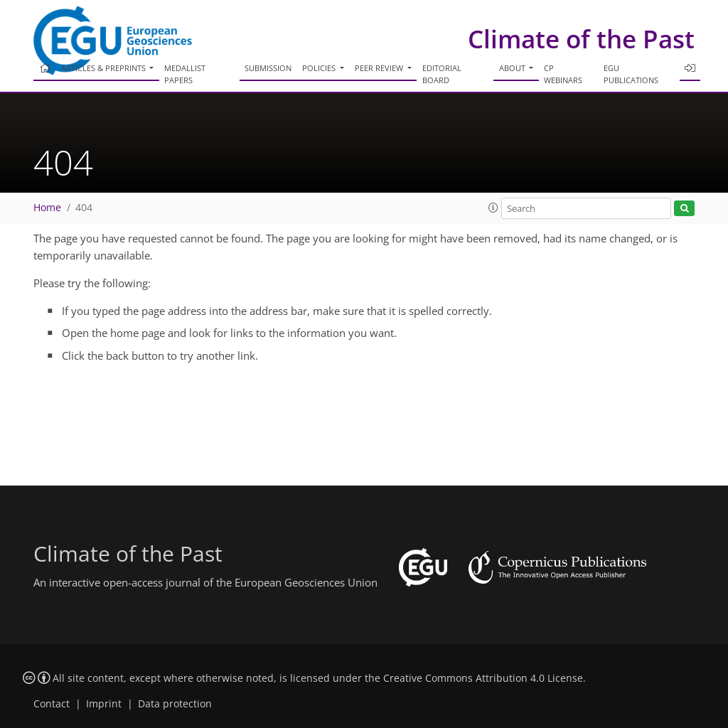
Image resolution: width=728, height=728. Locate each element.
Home (47, 208)
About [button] (513, 68)
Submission (268, 68)
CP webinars (563, 74)
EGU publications (631, 74)
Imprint (104, 704)
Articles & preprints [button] (105, 68)
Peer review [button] (380, 68)
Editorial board (442, 74)
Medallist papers (185, 74)
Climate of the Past (581, 39)
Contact (52, 704)
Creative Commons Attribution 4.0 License (483, 678)
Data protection (175, 704)
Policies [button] (320, 68)
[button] (493, 208)
